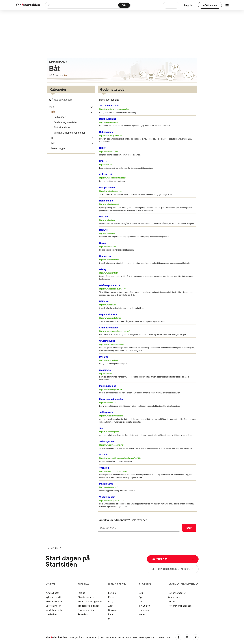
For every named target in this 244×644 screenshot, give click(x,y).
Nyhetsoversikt (53, 597)
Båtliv (102, 148)
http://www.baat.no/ (107, 233)
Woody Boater (107, 497)
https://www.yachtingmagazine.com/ (114, 471)
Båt (66, 75)
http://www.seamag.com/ (109, 432)
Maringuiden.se (108, 386)
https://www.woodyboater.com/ (112, 500)
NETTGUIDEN (58, 63)
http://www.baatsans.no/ (109, 204)
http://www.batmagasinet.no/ (111, 136)
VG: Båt (103, 455)
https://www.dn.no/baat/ (109, 360)
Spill (141, 597)
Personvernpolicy (177, 593)
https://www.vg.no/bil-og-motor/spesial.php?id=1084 (120, 458)
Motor (59, 75)
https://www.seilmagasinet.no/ (111, 445)
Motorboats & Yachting (112, 399)
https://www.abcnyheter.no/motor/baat (115, 109)
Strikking (113, 610)
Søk (189, 528)
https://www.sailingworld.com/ (111, 416)
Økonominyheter (54, 602)
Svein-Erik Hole (163, 637)
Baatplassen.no (108, 119)
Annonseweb (175, 597)
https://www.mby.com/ (108, 403)
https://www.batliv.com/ (109, 151)
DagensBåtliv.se (108, 314)
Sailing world (106, 412)
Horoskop (144, 610)
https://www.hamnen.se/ (109, 260)
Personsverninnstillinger (180, 606)
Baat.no (103, 230)
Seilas (103, 243)
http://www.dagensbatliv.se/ (110, 318)
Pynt (111, 614)
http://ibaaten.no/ (106, 374)
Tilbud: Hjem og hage (89, 606)
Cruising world (107, 341)
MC (53, 143)
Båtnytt (103, 161)
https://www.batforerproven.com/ (112, 289)
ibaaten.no (105, 370)
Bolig (111, 602)
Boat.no (104, 217)
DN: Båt (103, 357)
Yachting (104, 468)
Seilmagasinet (107, 441)
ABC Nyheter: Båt (109, 106)
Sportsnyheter (53, 606)
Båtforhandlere (62, 127)
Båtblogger (60, 117)
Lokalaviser (51, 614)
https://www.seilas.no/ (108, 247)
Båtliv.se (104, 301)
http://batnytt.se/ (106, 165)
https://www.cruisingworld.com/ (112, 344)
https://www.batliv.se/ (108, 305)
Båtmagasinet (107, 132)
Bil (53, 138)
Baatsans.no (106, 201)
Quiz (141, 602)
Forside (81, 593)
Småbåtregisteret (109, 328)
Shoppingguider (86, 610)
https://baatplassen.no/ (109, 122)
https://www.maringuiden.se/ (111, 389)
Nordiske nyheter (54, 610)
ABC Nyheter (52, 593)
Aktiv (111, 606)
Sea (101, 428)
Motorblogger (59, 148)
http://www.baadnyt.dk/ (109, 273)
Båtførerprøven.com (110, 285)
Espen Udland (131, 637)
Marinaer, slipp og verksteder (69, 133)
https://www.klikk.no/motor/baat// (112, 178)
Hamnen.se (105, 256)
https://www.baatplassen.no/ (111, 191)
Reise (111, 597)
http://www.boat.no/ (107, 220)
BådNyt (103, 269)
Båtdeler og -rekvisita (65, 122)
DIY (110, 619)
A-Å (52, 75)
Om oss (172, 602)
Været (142, 614)
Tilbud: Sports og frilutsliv (91, 602)
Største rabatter (86, 597)
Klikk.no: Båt (106, 174)
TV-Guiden (144, 606)
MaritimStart (106, 484)
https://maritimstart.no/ (108, 487)
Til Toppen (54, 548)
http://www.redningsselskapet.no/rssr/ (115, 331)
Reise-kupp (84, 614)
